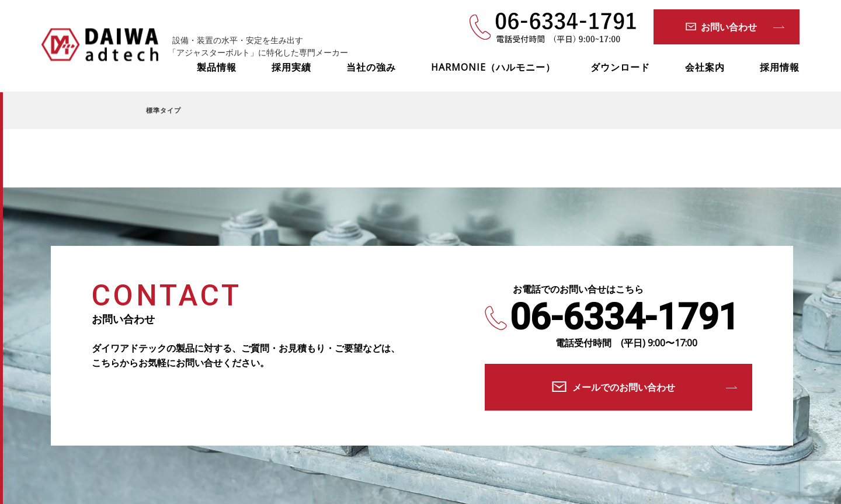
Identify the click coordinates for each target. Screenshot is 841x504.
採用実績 (291, 67)
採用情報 (780, 67)
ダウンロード (620, 67)
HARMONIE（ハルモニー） (493, 67)
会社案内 (705, 67)
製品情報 (217, 67)
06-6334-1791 (624, 317)
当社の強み (371, 67)
